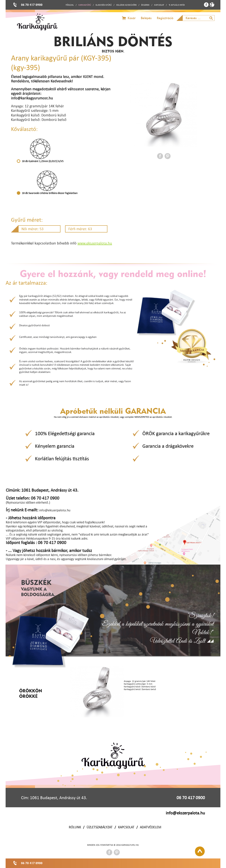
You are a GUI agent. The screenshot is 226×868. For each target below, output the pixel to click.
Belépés (146, 18)
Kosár (132, 18)
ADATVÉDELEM (150, 827)
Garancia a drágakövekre (168, 446)
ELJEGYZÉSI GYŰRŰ (104, 5)
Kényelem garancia (55, 446)
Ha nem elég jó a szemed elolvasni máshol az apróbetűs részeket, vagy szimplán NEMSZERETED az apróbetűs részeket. (113, 417)
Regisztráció (165, 18)
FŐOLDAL (70, 5)
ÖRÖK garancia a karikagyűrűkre (176, 433)
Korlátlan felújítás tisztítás (62, 458)
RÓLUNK (75, 827)
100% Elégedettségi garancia (65, 433)
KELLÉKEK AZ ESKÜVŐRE (126, 5)
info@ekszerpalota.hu (185, 813)
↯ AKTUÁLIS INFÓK (177, 5)
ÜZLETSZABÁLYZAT (99, 827)
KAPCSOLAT (159, 5)
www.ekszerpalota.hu (95, 243)
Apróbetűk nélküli (113, 411)
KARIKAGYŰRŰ (85, 5)
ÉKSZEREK (145, 5)
